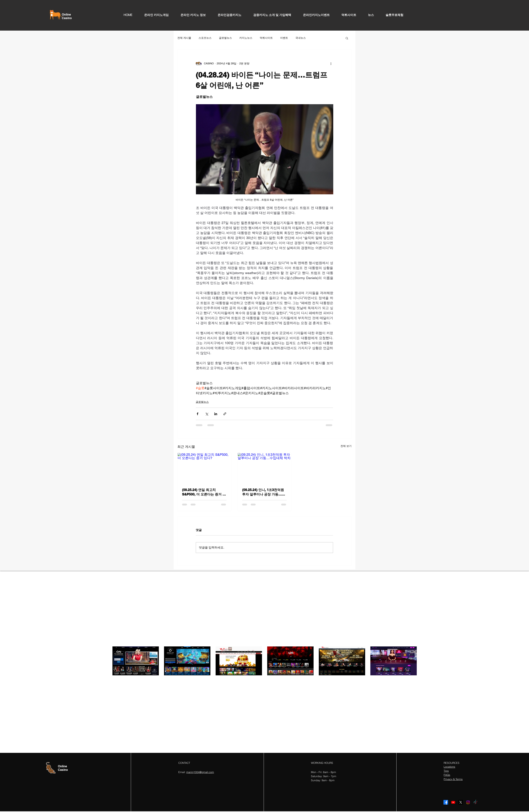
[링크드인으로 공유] (216, 414)
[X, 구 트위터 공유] (207, 414)
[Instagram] (468, 802)
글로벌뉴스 (225, 38)
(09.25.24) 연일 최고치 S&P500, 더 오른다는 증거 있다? (204, 492)
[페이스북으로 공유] (198, 414)
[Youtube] (453, 802)
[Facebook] (446, 802)
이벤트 (284, 38)
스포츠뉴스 (205, 38)
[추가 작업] (331, 63)
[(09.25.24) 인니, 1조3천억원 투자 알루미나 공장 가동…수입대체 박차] (264, 468)
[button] (347, 38)
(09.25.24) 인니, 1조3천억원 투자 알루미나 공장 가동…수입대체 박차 (264, 492)
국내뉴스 (301, 38)
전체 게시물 (184, 38)
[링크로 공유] (225, 414)
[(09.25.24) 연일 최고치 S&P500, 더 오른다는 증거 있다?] (204, 468)
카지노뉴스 (246, 38)
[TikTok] (475, 802)
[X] (461, 802)
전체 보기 (346, 446)
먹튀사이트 (266, 38)
